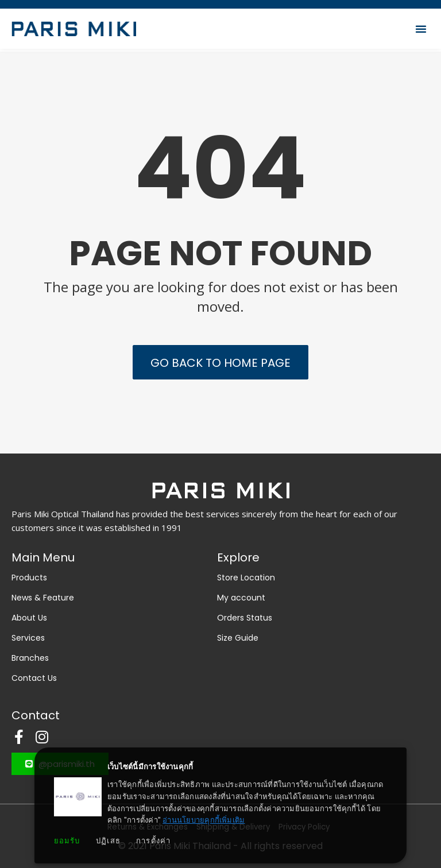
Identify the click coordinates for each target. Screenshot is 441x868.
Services (28, 638)
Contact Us (34, 678)
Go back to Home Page (220, 363)
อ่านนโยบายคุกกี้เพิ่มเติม (204, 820)
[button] (421, 32)
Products (32, 578)
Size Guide (238, 638)
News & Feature (43, 598)
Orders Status (245, 618)
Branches (30, 658)
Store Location (246, 578)
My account (241, 598)
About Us (29, 618)
